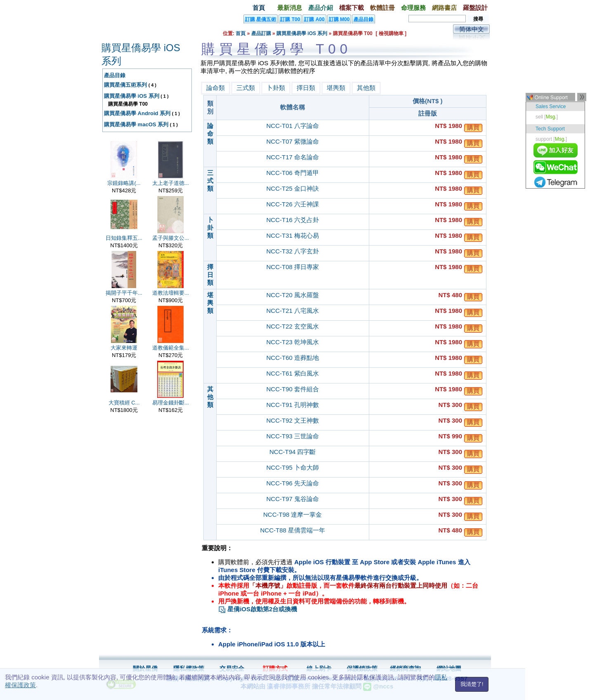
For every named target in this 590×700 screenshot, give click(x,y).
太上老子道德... (171, 183)
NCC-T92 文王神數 (293, 420)
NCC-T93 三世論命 (293, 436)
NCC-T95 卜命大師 (293, 467)
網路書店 (444, 8)
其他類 (366, 88)
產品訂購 (261, 33)
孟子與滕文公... (171, 238)
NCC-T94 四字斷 (293, 452)
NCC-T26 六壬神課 (293, 204)
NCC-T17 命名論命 (293, 157)
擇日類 (306, 88)
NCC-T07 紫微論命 (293, 141)
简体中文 (472, 29)
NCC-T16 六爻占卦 (293, 220)
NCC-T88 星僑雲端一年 (293, 530)
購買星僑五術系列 (125, 85)
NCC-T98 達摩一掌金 (293, 514)
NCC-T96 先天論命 (293, 483)
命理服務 (413, 8)
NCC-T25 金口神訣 (293, 188)
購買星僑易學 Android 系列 (137, 113)
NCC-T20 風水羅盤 (293, 295)
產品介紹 (321, 8)
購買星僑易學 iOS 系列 (302, 33)
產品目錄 (363, 19)
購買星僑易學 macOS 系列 (136, 124)
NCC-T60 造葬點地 (293, 358)
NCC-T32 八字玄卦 (293, 251)
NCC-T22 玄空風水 (293, 326)
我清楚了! (472, 684)
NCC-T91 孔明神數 (293, 405)
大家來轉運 (124, 348)
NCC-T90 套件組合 (293, 389)
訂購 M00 (339, 19)
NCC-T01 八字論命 (293, 126)
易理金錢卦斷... (171, 403)
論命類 (216, 88)
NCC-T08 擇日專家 (293, 267)
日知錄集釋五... (124, 238)
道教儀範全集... (171, 348)
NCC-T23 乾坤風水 (293, 342)
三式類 (246, 88)
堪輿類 (336, 88)
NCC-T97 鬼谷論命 (293, 499)
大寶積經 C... (124, 403)
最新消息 (290, 8)
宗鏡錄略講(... (124, 183)
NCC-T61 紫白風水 (293, 373)
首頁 (259, 8)
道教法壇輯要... (171, 293)
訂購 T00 (290, 19)
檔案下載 (352, 8)
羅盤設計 (475, 8)
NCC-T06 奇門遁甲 (293, 173)
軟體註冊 (382, 8)
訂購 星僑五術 (261, 19)
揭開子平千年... (124, 293)
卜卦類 (276, 88)
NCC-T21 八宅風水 (293, 311)
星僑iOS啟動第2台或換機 (258, 609)
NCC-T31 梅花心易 (293, 235)
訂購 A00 (314, 19)
